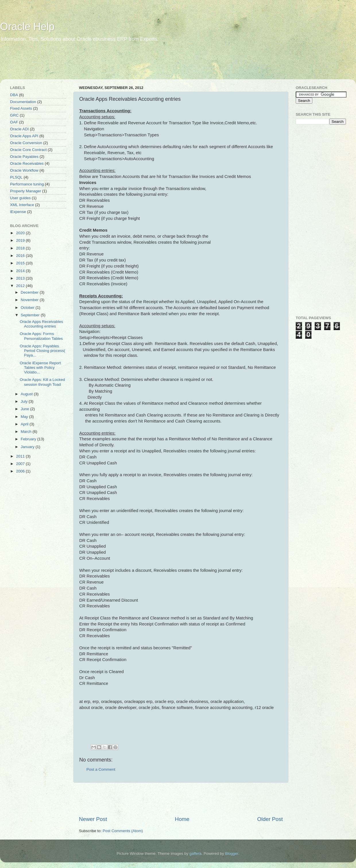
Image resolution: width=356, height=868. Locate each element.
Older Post (270, 819)
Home (182, 819)
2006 (21, 471)
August (27, 394)
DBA (14, 95)
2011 (21, 456)
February (29, 439)
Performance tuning (27, 184)
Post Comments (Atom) (123, 831)
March (27, 432)
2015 (21, 263)
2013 (21, 278)
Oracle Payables (24, 157)
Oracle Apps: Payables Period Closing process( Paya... (42, 351)
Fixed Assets (21, 108)
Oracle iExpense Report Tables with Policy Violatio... (40, 368)
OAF (14, 122)
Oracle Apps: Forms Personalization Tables (41, 336)
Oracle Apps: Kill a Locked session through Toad (42, 382)
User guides (20, 198)
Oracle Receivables (27, 163)
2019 (21, 240)
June (25, 409)
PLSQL (16, 177)
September (31, 315)
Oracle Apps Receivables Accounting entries (41, 324)
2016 (21, 256)
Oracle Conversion (26, 143)
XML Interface (22, 205)
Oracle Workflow (24, 170)
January (28, 447)
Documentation (23, 102)
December (30, 292)
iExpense (18, 212)
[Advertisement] (110, 65)
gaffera (196, 854)
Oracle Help (27, 27)
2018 (21, 248)
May (25, 417)
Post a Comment (101, 769)
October (28, 308)
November (30, 300)
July (25, 401)
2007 (21, 464)
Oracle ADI (19, 129)
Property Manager (26, 191)
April (25, 424)
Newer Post (93, 819)
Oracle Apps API (24, 136)
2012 (21, 286)
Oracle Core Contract (28, 150)
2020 (21, 233)
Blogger (232, 854)
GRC (14, 115)
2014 (21, 271)
